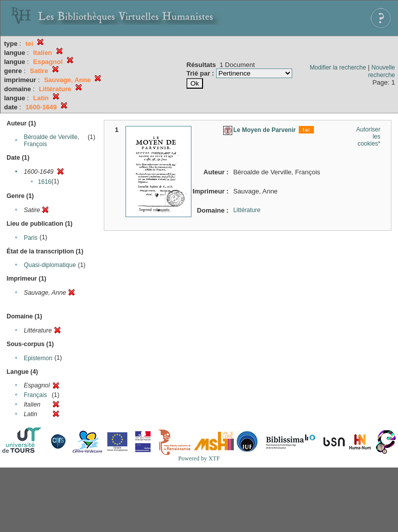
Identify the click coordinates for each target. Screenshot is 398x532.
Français (35, 395)
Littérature (247, 210)
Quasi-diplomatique (50, 265)
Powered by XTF (199, 458)
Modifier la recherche (338, 68)
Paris (30, 238)
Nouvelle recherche (382, 71)
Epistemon (38, 358)
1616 (45, 182)
